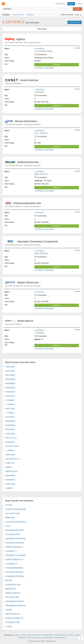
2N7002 (9, 610)
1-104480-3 (10, 404)
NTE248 (9, 505)
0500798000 (11, 379)
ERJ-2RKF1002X (12, 597)
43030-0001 (10, 367)
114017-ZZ (10, 463)
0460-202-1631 (12, 471)
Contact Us (17, 635)
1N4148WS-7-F (12, 564)
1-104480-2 (10, 400)
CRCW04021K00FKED (15, 543)
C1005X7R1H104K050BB (16, 509)
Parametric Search (48, 635)
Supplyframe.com (51, 641)
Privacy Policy (59, 635)
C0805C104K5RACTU (14, 547)
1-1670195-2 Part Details (44, 68)
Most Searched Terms (34, 635)
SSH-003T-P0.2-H (13, 459)
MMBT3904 (10, 518)
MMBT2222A (11, 589)
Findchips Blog (60, 4)
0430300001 (11, 383)
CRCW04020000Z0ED (15, 572)
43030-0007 (10, 396)
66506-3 (9, 467)
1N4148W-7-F (11, 551)
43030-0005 (10, 484)
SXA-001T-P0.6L (12, 446)
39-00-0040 (10, 430)
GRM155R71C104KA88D (16, 555)
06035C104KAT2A (13, 614)
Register (71, 4)
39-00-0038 (10, 371)
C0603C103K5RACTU (14, 618)
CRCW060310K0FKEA (15, 530)
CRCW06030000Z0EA (14, 568)
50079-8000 (10, 375)
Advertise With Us (60, 638)
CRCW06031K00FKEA (15, 601)
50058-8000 (10, 476)
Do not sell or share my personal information (40, 638)
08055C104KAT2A (13, 593)
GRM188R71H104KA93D (16, 539)
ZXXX (8, 526)
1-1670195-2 (39, 49)
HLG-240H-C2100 (13, 513)
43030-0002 (10, 388)
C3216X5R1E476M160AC (16, 522)
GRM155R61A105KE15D (16, 606)
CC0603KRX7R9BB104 (15, 576)
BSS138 (9, 580)
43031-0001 (10, 409)
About (24, 635)
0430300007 (11, 480)
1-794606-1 (10, 450)
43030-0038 (10, 455)
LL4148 (9, 627)
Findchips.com (3, 4)
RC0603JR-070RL (13, 622)
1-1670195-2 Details (75, 22)
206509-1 (9, 488)
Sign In (80, 4)
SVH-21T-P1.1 (11, 438)
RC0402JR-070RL (13, 534)
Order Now (57, 147)
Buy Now (57, 65)
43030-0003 (10, 392)
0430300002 (11, 421)
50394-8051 (10, 442)
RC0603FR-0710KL (13, 585)
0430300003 (11, 425)
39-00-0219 (10, 417)
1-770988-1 (10, 413)
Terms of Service (69, 635)
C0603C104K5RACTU (14, 560)
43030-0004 (10, 434)
